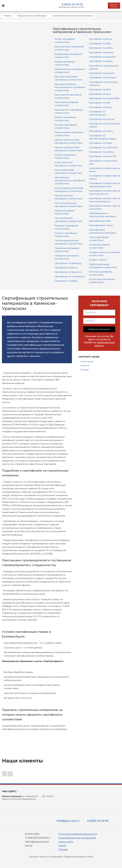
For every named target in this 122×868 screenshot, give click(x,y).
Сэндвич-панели (98, 260)
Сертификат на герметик (68, 272)
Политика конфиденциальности (78, 834)
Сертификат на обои (100, 90)
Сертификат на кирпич (101, 52)
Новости (85, 366)
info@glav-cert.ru (68, 821)
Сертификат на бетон (66, 268)
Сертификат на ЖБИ (100, 44)
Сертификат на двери (66, 281)
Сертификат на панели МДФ (104, 98)
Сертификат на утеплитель (103, 148)
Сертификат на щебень (101, 152)
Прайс (62, 846)
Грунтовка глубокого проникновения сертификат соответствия (70, 87)
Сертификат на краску (101, 61)
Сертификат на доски (100, 39)
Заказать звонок (114, 6)
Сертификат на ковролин (103, 57)
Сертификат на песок (100, 107)
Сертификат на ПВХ (99, 103)
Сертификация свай (100, 221)
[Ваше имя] (99, 313)
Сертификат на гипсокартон (70, 277)
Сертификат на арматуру (68, 263)
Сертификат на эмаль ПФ (103, 156)
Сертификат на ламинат (102, 73)
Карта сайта (66, 842)
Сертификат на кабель (101, 48)
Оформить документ (99, 329)
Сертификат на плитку (101, 131)
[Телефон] (99, 321)
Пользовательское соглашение (77, 838)
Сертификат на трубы (101, 143)
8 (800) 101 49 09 (72, 4)
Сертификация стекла (101, 225)
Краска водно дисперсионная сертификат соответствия (70, 181)
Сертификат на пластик (102, 119)
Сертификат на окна (100, 94)
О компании (87, 361)
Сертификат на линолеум (103, 78)
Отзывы (84, 370)
